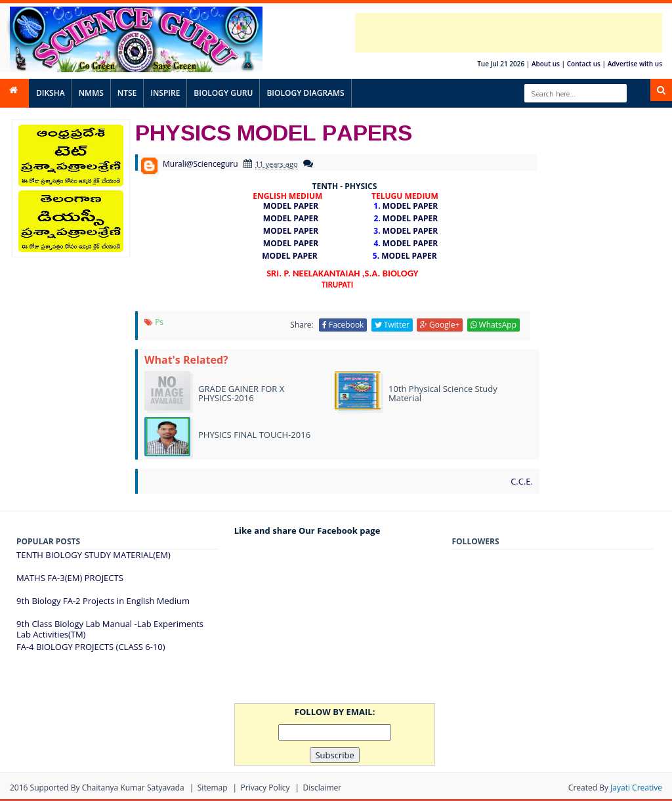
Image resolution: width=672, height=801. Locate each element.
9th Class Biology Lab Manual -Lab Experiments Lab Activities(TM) (110, 629)
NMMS (91, 93)
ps (159, 322)
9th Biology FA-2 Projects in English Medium (103, 601)
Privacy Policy (265, 788)
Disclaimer (322, 788)
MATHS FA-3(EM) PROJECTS (70, 578)
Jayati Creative (636, 788)
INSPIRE (165, 93)
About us (546, 64)
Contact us (584, 64)
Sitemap (213, 788)
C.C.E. (522, 481)
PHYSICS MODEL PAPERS (274, 132)
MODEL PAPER (295, 206)
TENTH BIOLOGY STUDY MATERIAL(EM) (94, 555)
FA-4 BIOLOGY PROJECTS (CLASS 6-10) (91, 647)
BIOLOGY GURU (223, 93)
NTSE (127, 93)
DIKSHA (51, 93)
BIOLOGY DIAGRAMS (305, 93)
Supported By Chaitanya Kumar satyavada (107, 788)
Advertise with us (635, 64)
